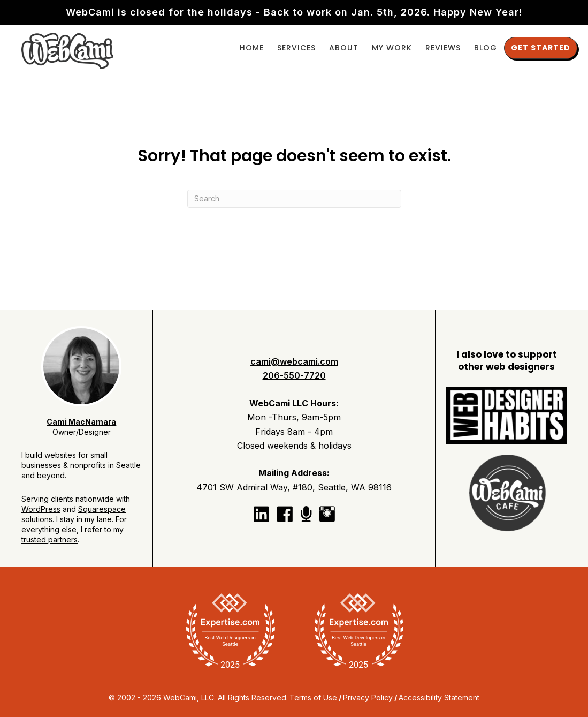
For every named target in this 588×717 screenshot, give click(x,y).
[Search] (294, 199)
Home (252, 48)
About (344, 48)
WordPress (41, 509)
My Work (392, 48)
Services (296, 48)
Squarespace (102, 509)
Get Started (541, 48)
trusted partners (49, 539)
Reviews (443, 48)
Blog (486, 48)
